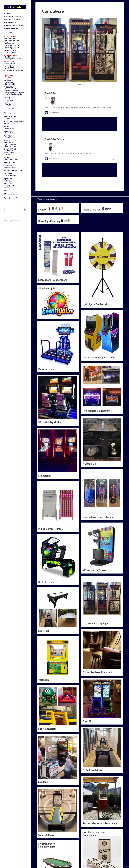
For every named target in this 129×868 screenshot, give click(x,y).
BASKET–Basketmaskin (10, 127)
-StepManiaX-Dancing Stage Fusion (13, 57)
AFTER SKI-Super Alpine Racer (12, 158)
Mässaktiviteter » (11, 194)
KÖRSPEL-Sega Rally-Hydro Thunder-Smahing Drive (10, 143)
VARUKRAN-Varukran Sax (9, 137)
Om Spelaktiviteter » (12, 29)
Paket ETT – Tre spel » (13, 16)
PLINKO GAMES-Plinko (10, 118)
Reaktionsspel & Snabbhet (97, 384)
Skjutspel (43, 755)
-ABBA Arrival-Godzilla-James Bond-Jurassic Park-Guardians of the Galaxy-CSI (14, 67)
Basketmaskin (46, 555)
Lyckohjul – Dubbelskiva (96, 277)
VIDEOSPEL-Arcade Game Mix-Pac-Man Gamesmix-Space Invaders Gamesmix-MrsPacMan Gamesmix (14, 91)
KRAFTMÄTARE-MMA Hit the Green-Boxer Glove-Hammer (12, 152)
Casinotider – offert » (15, 109)
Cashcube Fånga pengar (96, 597)
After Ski (87, 694)
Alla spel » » (9, 33)
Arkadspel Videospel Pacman (99, 331)
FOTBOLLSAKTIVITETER (13, 170)
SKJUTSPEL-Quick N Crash (10, 174)
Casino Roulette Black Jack (98, 645)
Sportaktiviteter (47, 702)
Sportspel (44, 604)
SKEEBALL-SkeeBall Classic (11, 132)
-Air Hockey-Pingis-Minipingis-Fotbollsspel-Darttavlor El (10, 80)
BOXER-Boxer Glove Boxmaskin (13, 113)
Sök (6, 207)
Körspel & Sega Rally (50, 395)
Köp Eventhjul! (58, 275)
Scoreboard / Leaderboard (53, 253)
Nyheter (51, 183)
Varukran (44, 653)
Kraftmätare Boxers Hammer (99, 490)
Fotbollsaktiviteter (93, 743)
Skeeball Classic (47, 808)
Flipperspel (44, 449)
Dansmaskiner (46, 342)
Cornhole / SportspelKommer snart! (94, 806)
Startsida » (8, 191)
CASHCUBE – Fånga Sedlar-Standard (14, 123)
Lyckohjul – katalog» (12, 198)
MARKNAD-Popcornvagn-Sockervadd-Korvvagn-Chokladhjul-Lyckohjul (9, 183)
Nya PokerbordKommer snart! (58, 837)
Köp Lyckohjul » (10, 23)
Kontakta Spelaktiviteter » (14, 26)
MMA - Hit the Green (94, 543)
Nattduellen (89, 437)
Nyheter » (8, 13)
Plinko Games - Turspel (51, 502)
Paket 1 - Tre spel (97, 183)
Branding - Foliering (54, 194)
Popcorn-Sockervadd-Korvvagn (100, 796)
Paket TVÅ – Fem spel (12, 20)
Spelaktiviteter (14, 221)
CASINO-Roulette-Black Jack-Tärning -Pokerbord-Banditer (9, 101)
